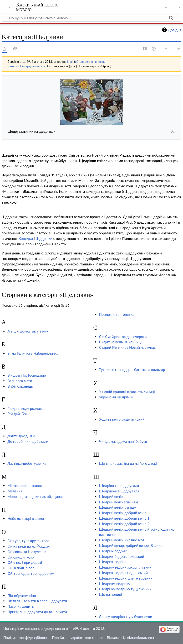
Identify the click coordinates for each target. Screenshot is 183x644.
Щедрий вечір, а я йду (118, 507)
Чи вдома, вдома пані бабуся (123, 441)
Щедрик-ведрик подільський (123, 573)
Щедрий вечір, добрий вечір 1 (124, 518)
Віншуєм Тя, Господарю (27, 375)
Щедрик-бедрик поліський (122, 556)
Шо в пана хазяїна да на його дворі (128, 463)
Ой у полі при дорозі (25, 562)
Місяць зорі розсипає (25, 486)
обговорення (84, 62)
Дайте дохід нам (21, 436)
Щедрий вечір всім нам (119, 502)
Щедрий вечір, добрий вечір (123, 513)
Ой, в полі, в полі (21, 568)
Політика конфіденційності (26, 638)
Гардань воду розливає (26, 408)
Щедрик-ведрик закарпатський (125, 567)
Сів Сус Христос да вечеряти (123, 337)
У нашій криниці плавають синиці (127, 392)
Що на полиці (111, 594)
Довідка (175, 30)
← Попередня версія (30, 66)
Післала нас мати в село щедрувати (37, 601)
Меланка (15, 491)
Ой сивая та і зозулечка (27, 552)
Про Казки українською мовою (78, 638)
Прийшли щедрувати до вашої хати (37, 612)
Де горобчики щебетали (28, 441)
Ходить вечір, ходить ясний (122, 419)
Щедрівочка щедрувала (119, 486)
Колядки (26, 238)
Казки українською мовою (37, 7)
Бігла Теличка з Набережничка (33, 353)
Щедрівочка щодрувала (119, 491)
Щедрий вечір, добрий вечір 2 (124, 524)
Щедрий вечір (111, 496)
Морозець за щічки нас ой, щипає (35, 496)
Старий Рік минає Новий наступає (127, 347)
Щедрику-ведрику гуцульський (125, 589)
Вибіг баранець (20, 386)
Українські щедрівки (116, 397)
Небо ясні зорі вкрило (26, 518)
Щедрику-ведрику (115, 584)
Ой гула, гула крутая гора (28, 541)
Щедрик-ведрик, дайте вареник (126, 578)
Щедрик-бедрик (113, 551)
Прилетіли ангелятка (117, 314)
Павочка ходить (20, 606)
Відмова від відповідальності (131, 638)
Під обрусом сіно (22, 596)
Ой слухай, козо (21, 557)
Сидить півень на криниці (120, 342)
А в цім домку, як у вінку (28, 331)
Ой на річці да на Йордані (29, 546)
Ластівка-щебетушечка (27, 463)
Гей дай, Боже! (19, 414)
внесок (100, 62)
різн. (11, 66)
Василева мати (20, 381)
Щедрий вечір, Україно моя (122, 540)
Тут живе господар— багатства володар (132, 370)
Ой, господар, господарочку (31, 573)
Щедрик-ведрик (113, 562)
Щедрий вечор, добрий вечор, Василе (131, 545)
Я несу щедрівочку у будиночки (126, 617)
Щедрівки (44, 238)
